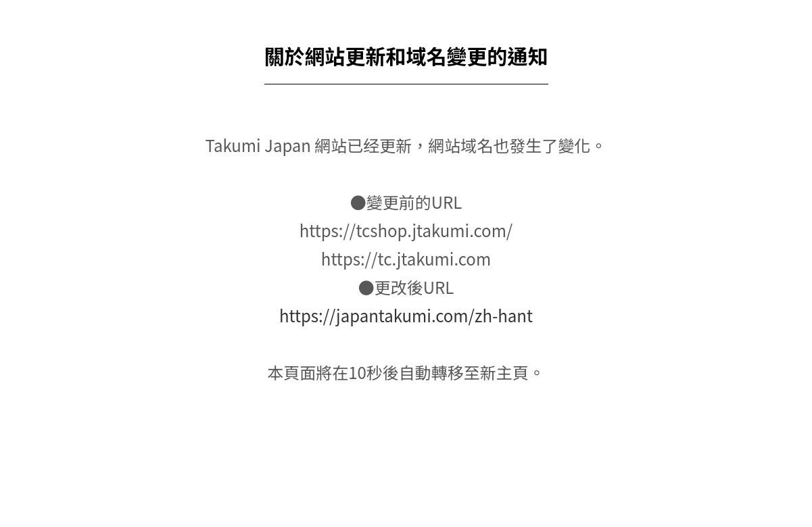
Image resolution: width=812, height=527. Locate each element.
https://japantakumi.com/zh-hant (406, 315)
